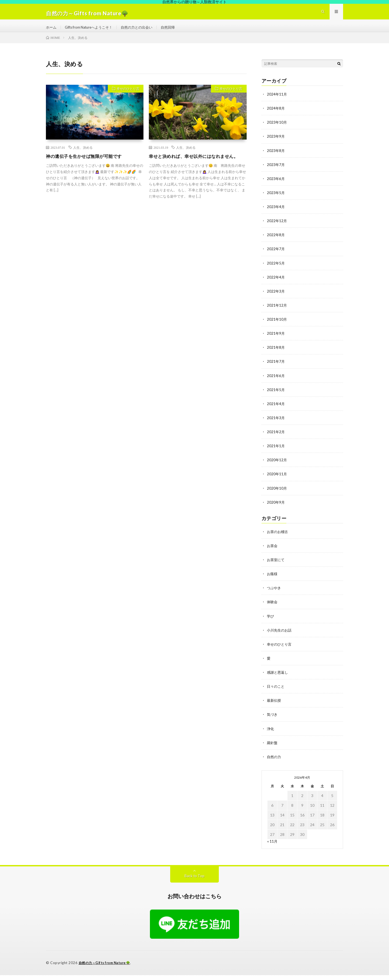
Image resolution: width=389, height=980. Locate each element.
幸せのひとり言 (126, 96)
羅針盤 (273, 748)
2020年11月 (277, 480)
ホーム (52, 31)
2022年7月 (276, 255)
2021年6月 (276, 382)
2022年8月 (276, 241)
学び (271, 622)
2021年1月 (276, 452)
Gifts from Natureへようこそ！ (92, 31)
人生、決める (83, 154)
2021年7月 (276, 368)
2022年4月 (276, 284)
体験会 (273, 608)
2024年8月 (276, 115)
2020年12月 (277, 466)
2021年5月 (276, 396)
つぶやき (274, 594)
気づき (273, 720)
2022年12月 (277, 227)
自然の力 (274, 762)
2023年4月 (276, 213)
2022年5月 (276, 269)
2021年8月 (276, 354)
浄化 (271, 734)
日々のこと (276, 692)
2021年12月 (277, 312)
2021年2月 (276, 438)
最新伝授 (274, 706)
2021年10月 (277, 326)
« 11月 (272, 847)
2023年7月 (276, 171)
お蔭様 (273, 580)
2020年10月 (277, 494)
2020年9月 (276, 508)
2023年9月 (276, 143)
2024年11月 (277, 101)
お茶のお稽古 (278, 538)
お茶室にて (276, 566)
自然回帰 (177, 31)
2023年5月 (276, 199)
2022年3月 (276, 298)
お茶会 (273, 552)
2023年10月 (277, 129)
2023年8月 (276, 157)
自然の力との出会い (144, 31)
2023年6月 (276, 185)
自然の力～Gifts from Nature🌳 (106, 968)
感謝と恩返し (278, 678)
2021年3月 (276, 424)
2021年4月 (276, 410)
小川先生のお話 (280, 636)
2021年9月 (276, 340)
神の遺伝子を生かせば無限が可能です (88, 163)
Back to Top (195, 881)
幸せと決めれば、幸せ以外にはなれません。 (194, 167)
